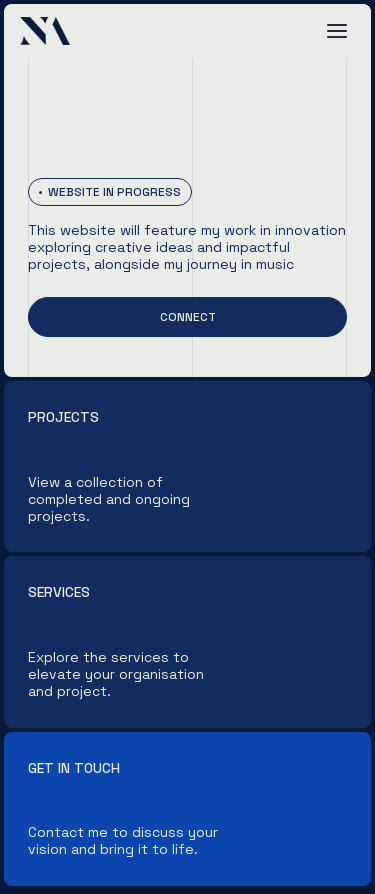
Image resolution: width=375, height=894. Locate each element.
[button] (337, 31)
